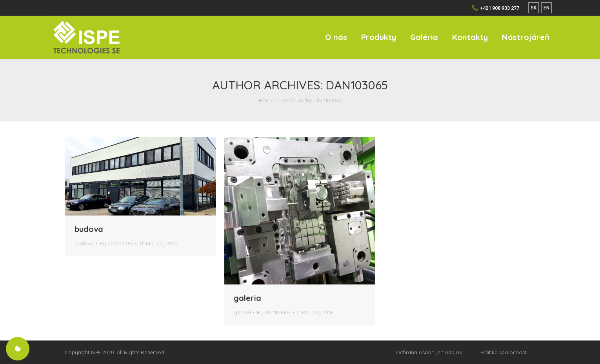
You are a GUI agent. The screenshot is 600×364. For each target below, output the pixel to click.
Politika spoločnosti (504, 352)
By (116, 243)
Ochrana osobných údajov (429, 352)
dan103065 (357, 85)
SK (534, 8)
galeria (247, 298)
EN (546, 8)
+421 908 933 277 (495, 8)
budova (89, 229)
